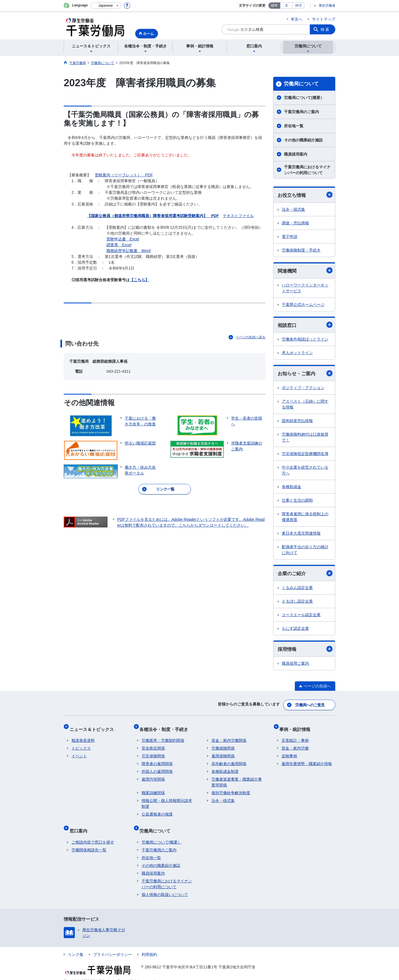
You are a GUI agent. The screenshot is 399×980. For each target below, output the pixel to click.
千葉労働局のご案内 (301, 112)
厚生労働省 (327, 6)
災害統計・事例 (295, 737)
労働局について (301, 84)
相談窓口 (305, 326)
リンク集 (76, 946)
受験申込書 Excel (123, 239)
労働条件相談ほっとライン (305, 341)
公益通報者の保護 (157, 811)
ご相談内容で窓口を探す (93, 834)
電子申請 (290, 237)
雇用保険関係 (223, 752)
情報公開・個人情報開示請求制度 (167, 800)
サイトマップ (324, 19)
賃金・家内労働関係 (229, 737)
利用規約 (149, 946)
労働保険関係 (223, 745)
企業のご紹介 (305, 575)
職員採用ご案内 (295, 666)
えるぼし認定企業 (297, 603)
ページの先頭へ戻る (250, 337)
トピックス (81, 745)
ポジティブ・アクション (303, 389)
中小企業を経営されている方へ (305, 472)
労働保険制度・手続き (301, 250)
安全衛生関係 (153, 745)
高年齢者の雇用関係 (229, 760)
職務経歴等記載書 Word (128, 251)
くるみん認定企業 (297, 590)
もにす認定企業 (295, 631)
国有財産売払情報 (297, 422)
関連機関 (305, 271)
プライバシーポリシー (112, 946)
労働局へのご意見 (310, 706)
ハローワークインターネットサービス (305, 289)
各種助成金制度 (225, 768)
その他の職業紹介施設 (303, 140)
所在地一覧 (294, 126)
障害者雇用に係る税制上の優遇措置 (305, 518)
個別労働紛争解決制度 (231, 789)
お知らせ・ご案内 (305, 375)
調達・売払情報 (295, 223)
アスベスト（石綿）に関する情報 (305, 406)
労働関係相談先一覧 (89, 842)
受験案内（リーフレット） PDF (124, 175)
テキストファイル (238, 216)
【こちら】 (139, 280)
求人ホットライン (297, 354)
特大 (299, 6)
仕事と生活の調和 (297, 502)
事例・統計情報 (297, 728)
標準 (274, 6)
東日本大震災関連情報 (301, 535)
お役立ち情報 (305, 195)
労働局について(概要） (304, 98)
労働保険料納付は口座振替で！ (305, 439)
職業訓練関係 (153, 789)
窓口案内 (80, 825)
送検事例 (289, 752)
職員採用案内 (296, 154)
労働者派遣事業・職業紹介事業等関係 (237, 779)
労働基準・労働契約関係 (163, 737)
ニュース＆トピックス (94, 728)
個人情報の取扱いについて (165, 886)
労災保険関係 (153, 752)
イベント (79, 752)
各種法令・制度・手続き (166, 728)
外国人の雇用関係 (157, 768)
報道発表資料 (83, 737)
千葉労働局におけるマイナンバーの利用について (307, 170)
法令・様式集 (293, 210)
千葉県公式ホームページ (303, 305)
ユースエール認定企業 (301, 617)
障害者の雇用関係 (157, 760)
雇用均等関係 (153, 776)
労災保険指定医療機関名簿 (305, 455)
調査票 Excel (119, 245)
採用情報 (305, 651)
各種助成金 (291, 488)
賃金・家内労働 (295, 745)
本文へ (296, 19)
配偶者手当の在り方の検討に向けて (305, 551)
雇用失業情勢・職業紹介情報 (307, 760)
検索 (325, 29)
